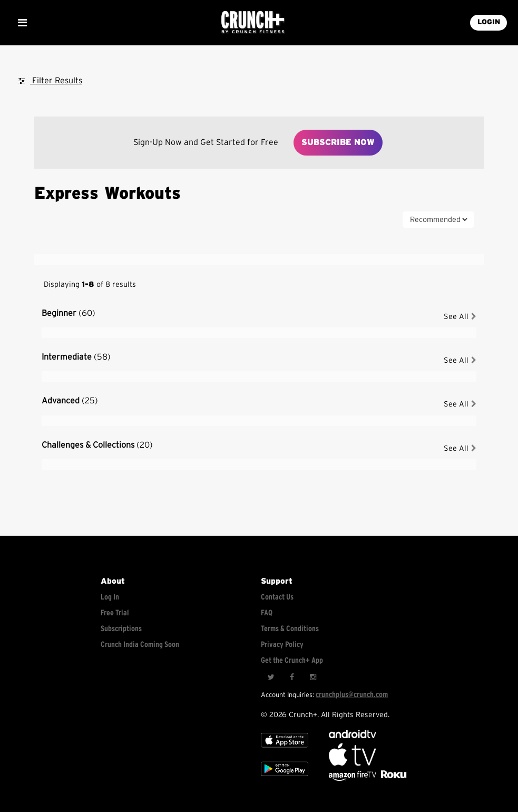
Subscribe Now (338, 142)
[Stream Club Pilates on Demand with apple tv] (393, 779)
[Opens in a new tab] (353, 779)
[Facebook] (292, 677)
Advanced (70, 401)
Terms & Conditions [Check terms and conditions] (290, 629)
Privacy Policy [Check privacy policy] (282, 645)
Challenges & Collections (97, 445)
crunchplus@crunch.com (352, 695)
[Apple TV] (285, 750)
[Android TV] (353, 736)
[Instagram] (313, 677)
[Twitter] (271, 677)
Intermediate (76, 357)
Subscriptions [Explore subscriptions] (121, 629)
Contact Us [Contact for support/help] (277, 597)
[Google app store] (285, 779)
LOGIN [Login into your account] (489, 22)
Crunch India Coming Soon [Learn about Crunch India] (140, 645)
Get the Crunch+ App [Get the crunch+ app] (292, 660)
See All (460, 317)
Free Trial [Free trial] (115, 613)
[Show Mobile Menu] (22, 23)
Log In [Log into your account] (110, 597)
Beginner (69, 313)
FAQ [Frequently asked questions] (267, 613)
